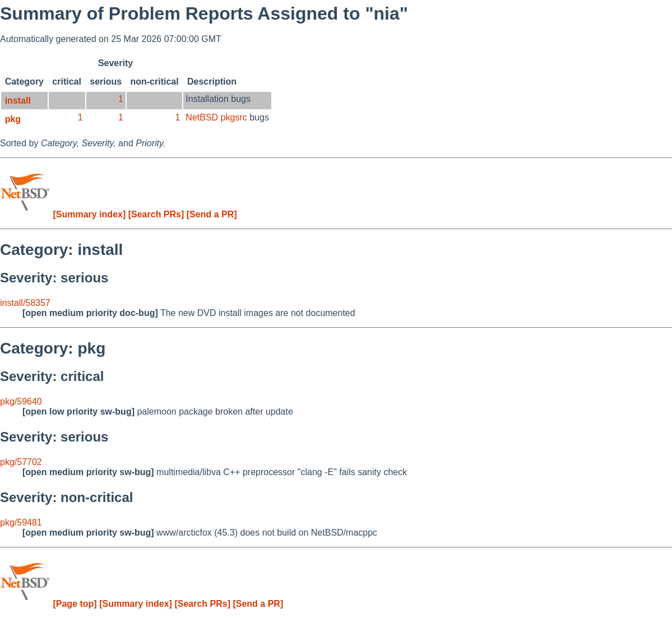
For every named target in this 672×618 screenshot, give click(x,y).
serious (106, 82)
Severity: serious (54, 278)
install (18, 101)
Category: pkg (53, 348)
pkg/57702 (21, 462)
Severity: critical (52, 376)
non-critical (154, 82)
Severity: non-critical (66, 497)
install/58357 (25, 303)
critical (67, 82)
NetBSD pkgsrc (216, 117)
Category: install (61, 250)
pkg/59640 (21, 401)
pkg (13, 119)
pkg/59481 (21, 522)
